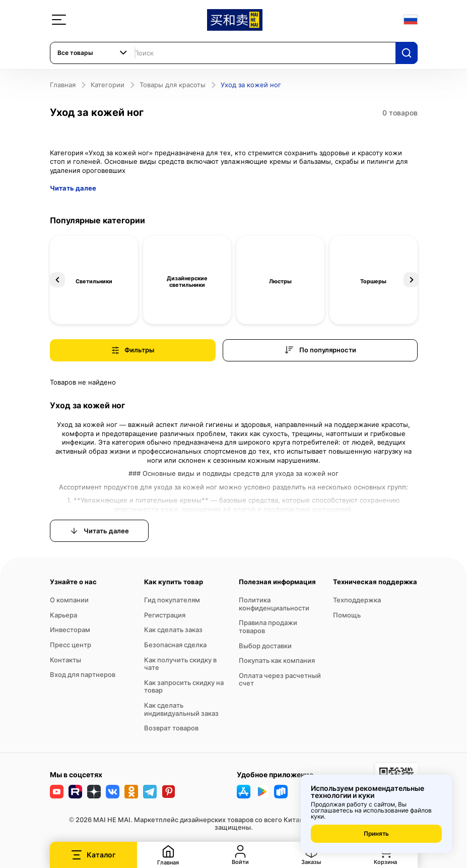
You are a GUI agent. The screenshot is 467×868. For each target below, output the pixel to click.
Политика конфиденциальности (274, 604)
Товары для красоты (173, 85)
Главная (63, 85)
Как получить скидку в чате (180, 664)
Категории (108, 85)
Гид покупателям (172, 600)
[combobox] (93, 53)
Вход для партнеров (83, 674)
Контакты (65, 660)
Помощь (347, 615)
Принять (376, 833)
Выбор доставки (265, 646)
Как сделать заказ (173, 630)
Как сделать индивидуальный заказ (181, 709)
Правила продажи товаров (268, 627)
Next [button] (411, 280)
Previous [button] (57, 280)
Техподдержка (357, 600)
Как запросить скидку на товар (184, 687)
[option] (94, 280)
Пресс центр (71, 645)
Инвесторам (70, 630)
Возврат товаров (171, 728)
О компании (69, 600)
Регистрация (165, 615)
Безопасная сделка (175, 645)
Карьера (63, 615)
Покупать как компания (277, 660)
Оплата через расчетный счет (280, 679)
